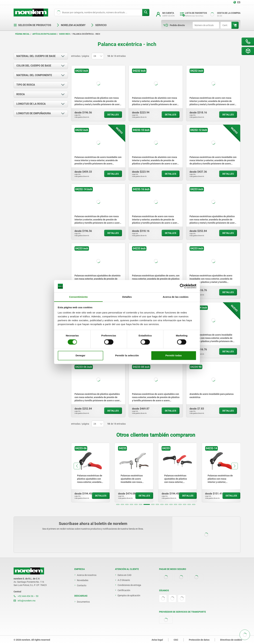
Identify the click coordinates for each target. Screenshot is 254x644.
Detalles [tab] (127, 297)
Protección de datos (199, 640)
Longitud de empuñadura (34, 113)
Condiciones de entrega (129, 585)
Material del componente (34, 75)
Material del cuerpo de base (36, 56)
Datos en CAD (124, 575)
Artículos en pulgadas (44, 34)
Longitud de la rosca (31, 104)
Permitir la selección (127, 355)
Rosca (21, 94)
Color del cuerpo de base (34, 66)
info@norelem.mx (25, 601)
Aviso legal (157, 640)
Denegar (80, 355)
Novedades (83, 580)
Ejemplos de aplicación (129, 595)
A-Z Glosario (124, 580)
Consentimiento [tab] (78, 297)
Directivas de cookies (231, 640)
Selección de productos (32, 25)
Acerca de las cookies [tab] (176, 297)
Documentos (83, 602)
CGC (176, 640)
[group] (90, 472)
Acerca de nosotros (87, 575)
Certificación (124, 590)
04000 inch (64, 34)
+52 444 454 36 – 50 (26, 596)
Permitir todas (174, 355)
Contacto (82, 585)
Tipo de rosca (26, 85)
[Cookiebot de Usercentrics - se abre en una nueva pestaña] (182, 286)
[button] (118, 504)
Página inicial (22, 34)
